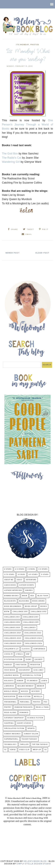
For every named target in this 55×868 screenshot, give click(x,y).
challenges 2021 (13, 633)
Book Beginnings (13, 606)
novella (38, 697)
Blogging (24, 601)
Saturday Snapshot (14, 718)
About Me (9, 580)
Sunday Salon (31, 734)
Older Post (42, 253)
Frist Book (10, 670)
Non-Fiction (25, 697)
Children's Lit (11, 649)
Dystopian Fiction (13, 659)
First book (21, 665)
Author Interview (13, 590)
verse (13, 750)
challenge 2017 (31, 617)
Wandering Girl (11, 162)
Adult (20, 580)
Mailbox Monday (26, 686)
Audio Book (10, 585)
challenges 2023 (13, 638)
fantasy (8, 665)
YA (45, 750)
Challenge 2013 (12, 617)
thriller (24, 744)
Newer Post (13, 253)
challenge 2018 (12, 622)
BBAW (25, 596)
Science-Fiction (35, 718)
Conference (39, 649)
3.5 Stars (43, 569)
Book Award (38, 601)
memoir (41, 686)
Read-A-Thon (42, 707)
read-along (10, 713)
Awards (29, 590)
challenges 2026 (34, 644)
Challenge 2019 (31, 622)
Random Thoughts (24, 707)
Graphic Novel (12, 675)
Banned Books (11, 596)
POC (46, 702)
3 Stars (31, 569)
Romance (24, 713)
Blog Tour (43, 596)
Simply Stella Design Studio (34, 864)
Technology (10, 744)
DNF (28, 654)
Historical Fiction (32, 675)
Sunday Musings (12, 734)
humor (20, 681)
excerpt (39, 659)
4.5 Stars (33, 575)
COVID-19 (8, 654)
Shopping (9, 723)
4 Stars (21, 575)
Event (29, 659)
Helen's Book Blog (35, 861)
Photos (35, 45)
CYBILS (19, 654)
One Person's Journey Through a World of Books (28, 125)
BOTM (7, 612)
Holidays (9, 681)
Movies (25, 691)
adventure (31, 580)
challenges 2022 (33, 633)
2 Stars (8, 569)
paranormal (10, 702)
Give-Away (39, 670)
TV (5, 750)
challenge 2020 (12, 628)
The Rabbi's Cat (12, 158)
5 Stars (45, 575)
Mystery (36, 691)
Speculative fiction (14, 729)
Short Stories (24, 723)
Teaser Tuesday (29, 739)
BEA (32, 596)
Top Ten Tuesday (40, 744)
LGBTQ (44, 681)
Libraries (9, 686)
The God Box (10, 154)
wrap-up (37, 750)
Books (44, 606)
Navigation (10, 697)
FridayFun (35, 665)
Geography (24, 670)
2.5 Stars (20, 569)
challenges (30, 628)
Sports (31, 729)
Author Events (27, 585)
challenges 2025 (13, 644)
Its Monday (23, 45)
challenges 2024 (33, 638)
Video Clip (24, 750)
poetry (8, 707)
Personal (25, 702)
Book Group (31, 606)
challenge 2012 (39, 612)
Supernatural (11, 739)
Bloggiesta (10, 601)
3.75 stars (9, 575)
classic (26, 649)
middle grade (11, 691)
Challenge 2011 (20, 612)
